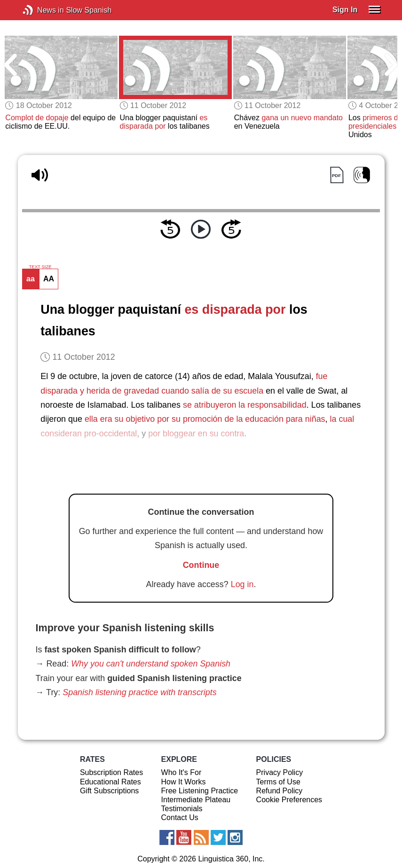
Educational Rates (110, 782)
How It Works (184, 782)
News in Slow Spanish (42, 10)
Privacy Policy (280, 772)
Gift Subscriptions (109, 791)
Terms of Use (278, 782)
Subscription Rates (111, 772)
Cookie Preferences (289, 800)
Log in (242, 584)
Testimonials (182, 809)
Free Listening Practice (200, 791)
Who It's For (181, 772)
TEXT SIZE (40, 267)
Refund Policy (280, 791)
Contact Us (180, 818)
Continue (201, 565)
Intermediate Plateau (196, 800)
